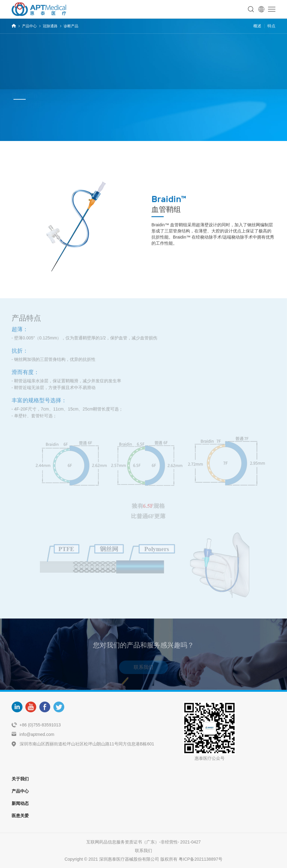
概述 (257, 26)
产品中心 (29, 26)
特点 (271, 26)
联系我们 (143, 669)
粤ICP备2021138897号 (201, 859)
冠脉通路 (50, 26)
